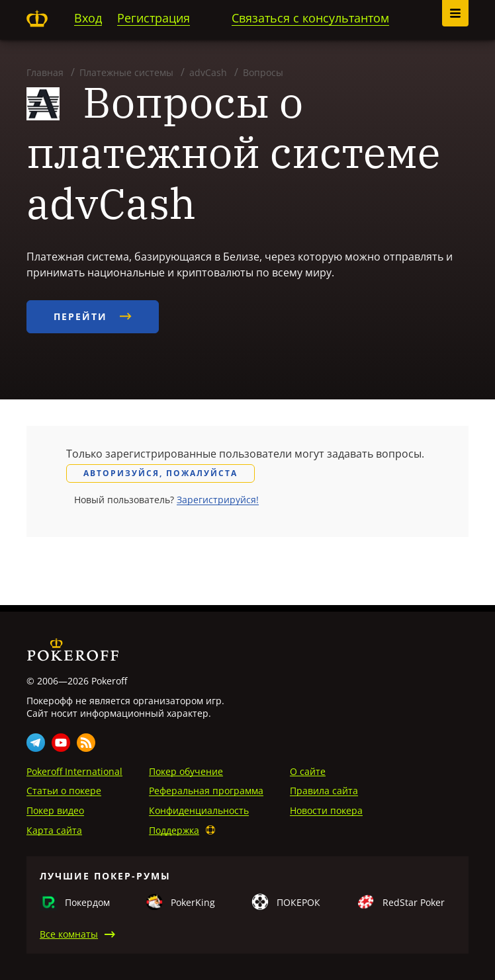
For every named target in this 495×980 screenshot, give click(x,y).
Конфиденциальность (199, 810)
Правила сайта (324, 791)
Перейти (93, 316)
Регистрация (154, 18)
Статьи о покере (64, 791)
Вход (88, 18)
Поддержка (174, 830)
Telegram (36, 743)
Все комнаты (69, 934)
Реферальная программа (206, 791)
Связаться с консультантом (310, 18)
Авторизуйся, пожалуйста (160, 473)
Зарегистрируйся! (218, 500)
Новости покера (326, 810)
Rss (86, 743)
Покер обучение (186, 771)
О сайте (308, 771)
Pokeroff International (74, 771)
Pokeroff (37, 19)
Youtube (61, 743)
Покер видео (55, 810)
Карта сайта (54, 830)
